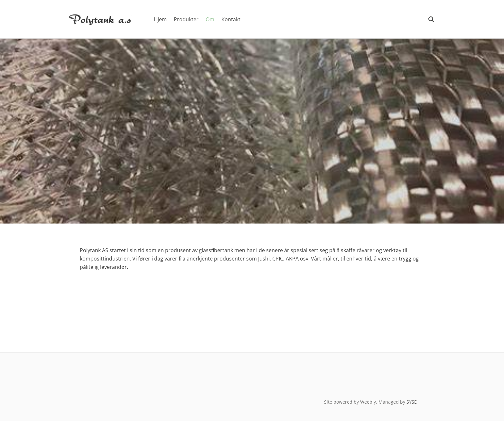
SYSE (412, 402)
